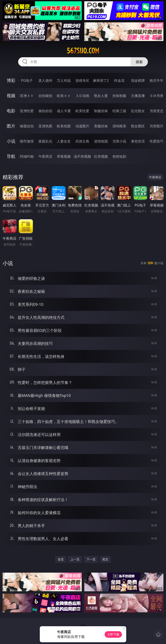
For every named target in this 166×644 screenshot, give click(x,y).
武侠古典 (82, 141)
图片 (11, 126)
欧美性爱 (82, 111)
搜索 (139, 62)
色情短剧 (119, 156)
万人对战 (64, 80)
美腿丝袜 (101, 126)
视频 (11, 96)
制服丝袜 (101, 111)
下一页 (91, 559)
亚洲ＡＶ (27, 96)
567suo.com (83, 51)
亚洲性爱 (27, 111)
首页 (61, 559)
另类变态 (156, 111)
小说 (11, 141)
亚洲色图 (45, 126)
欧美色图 (64, 126)
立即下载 (113, 634)
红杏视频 (101, 156)
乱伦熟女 (138, 111)
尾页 (105, 559)
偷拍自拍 (45, 111)
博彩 (11, 80)
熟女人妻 (101, 96)
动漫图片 (82, 126)
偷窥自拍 (27, 126)
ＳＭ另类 (156, 96)
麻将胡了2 (101, 80)
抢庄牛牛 (156, 80)
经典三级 (119, 111)
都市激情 (27, 141)
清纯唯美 (119, 126)
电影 (11, 111)
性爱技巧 (156, 141)
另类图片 (156, 126)
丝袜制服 (119, 96)
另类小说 (119, 141)
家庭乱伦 (45, 141)
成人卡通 (64, 111)
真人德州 (45, 80)
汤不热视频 (82, 156)
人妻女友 (64, 141)
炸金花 (119, 80)
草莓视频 (64, 156)
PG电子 (27, 80)
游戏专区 (82, 80)
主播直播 (138, 96)
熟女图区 (138, 126)
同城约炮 (27, 156)
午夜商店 (45, 156)
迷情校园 (101, 141)
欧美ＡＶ (64, 96)
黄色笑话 (138, 141)
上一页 (75, 559)
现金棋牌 (138, 80)
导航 (11, 156)
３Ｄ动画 (82, 96)
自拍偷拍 (45, 96)
